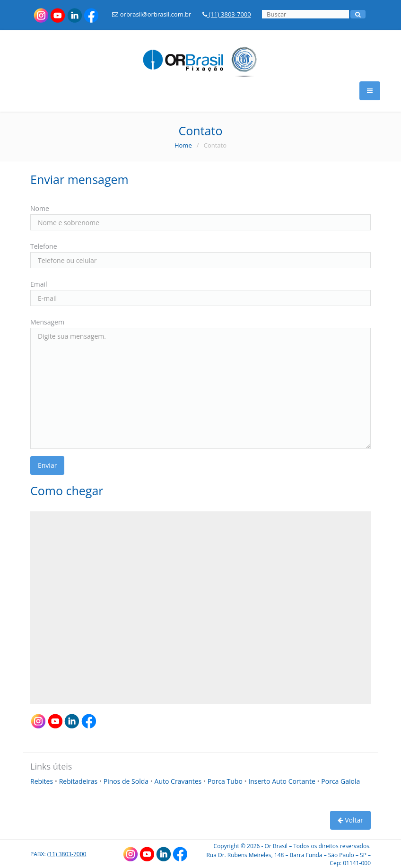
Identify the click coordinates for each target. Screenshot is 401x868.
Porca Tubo (226, 781)
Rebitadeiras (79, 781)
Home (183, 145)
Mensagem (47, 322)
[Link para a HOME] (200, 54)
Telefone (44, 246)
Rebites (43, 781)
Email (39, 284)
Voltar (350, 820)
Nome (40, 208)
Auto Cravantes (179, 781)
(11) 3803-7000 (227, 14)
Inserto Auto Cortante (283, 781)
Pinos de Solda (127, 781)
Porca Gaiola (340, 781)
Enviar (47, 465)
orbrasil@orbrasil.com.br (152, 14)
